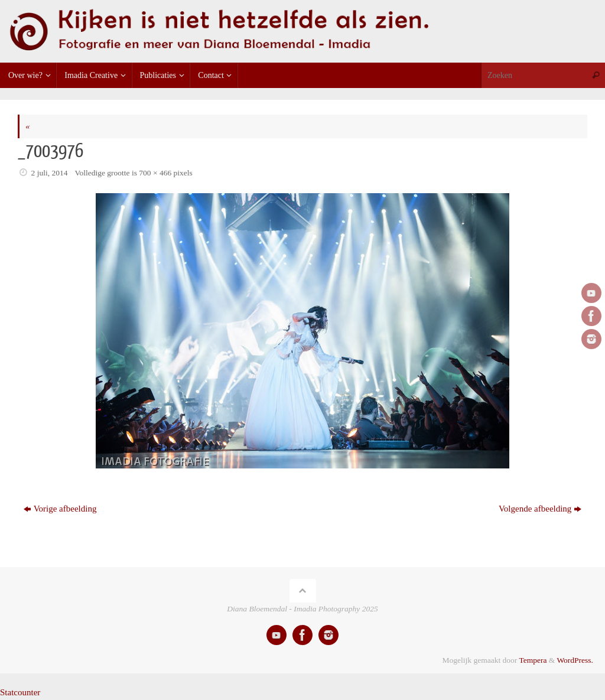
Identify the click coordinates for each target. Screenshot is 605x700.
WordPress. (575, 660)
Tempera (533, 660)
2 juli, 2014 (50, 173)
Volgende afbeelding (540, 509)
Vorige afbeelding (60, 509)
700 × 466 (155, 173)
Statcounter (20, 692)
